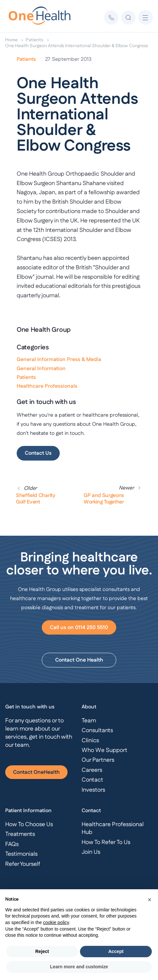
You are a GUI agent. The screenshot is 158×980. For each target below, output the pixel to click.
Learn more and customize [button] (79, 967)
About (89, 707)
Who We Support (104, 750)
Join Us (91, 852)
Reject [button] (42, 951)
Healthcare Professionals (47, 386)
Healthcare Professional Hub (113, 828)
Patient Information (28, 811)
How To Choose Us (29, 825)
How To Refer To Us (106, 842)
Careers (92, 770)
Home (11, 40)
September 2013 (72, 59)
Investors (93, 790)
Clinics (90, 741)
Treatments (20, 834)
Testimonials (21, 854)
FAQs (12, 844)
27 (48, 59)
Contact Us (38, 453)
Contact (92, 780)
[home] (41, 17)
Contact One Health (79, 660)
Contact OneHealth (36, 772)
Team (89, 721)
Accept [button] (116, 951)
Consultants (97, 731)
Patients (35, 40)
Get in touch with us (30, 707)
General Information (41, 369)
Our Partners (98, 760)
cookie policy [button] (56, 922)
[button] (145, 17)
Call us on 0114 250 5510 (79, 628)
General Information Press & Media (59, 360)
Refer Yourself (23, 864)
